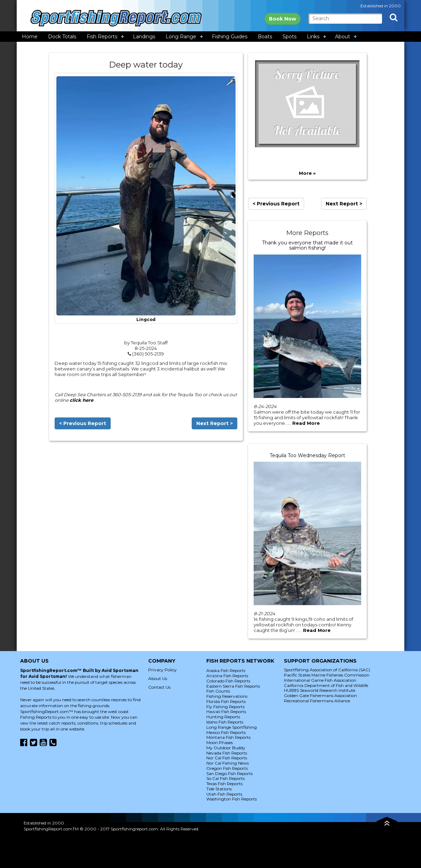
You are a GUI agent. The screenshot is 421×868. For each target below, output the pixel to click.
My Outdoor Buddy (226, 748)
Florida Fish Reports (226, 701)
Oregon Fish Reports (227, 768)
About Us (158, 678)
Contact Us (159, 687)
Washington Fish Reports (232, 799)
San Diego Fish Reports (229, 773)
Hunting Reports (223, 717)
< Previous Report (83, 423)
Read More (306, 423)
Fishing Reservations (227, 696)
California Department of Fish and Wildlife (326, 685)
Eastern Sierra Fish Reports (233, 686)
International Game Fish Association (320, 680)
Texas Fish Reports (224, 784)
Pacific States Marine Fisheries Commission (327, 675)
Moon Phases (220, 742)
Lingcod (146, 320)
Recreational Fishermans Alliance (317, 701)
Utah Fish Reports (224, 794)
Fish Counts (218, 691)
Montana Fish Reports (228, 737)
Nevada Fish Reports (227, 753)
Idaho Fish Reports (225, 722)
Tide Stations (219, 789)
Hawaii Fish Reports (226, 711)
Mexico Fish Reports (226, 732)
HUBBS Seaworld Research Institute (320, 690)
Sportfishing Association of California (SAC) (327, 670)
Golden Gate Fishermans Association (320, 695)
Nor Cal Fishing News (228, 763)
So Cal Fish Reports (225, 778)
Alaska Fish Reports (226, 670)
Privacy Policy (162, 670)
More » (307, 173)
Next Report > (215, 423)
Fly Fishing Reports (225, 707)
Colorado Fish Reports (228, 681)
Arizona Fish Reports (227, 676)
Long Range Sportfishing (232, 727)
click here (81, 400)
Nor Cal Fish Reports (227, 758)
